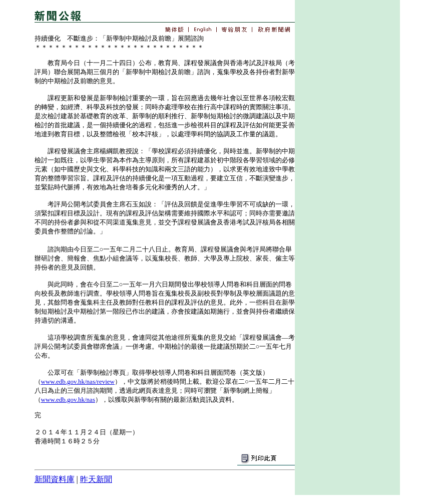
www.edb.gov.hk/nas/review (78, 382)
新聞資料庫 (55, 479)
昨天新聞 (96, 479)
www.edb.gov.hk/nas (68, 400)
